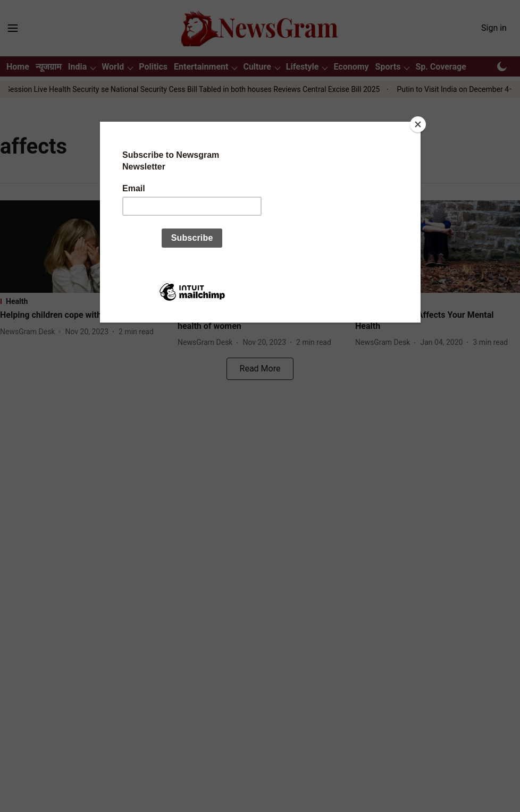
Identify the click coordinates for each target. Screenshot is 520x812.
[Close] (418, 124)
